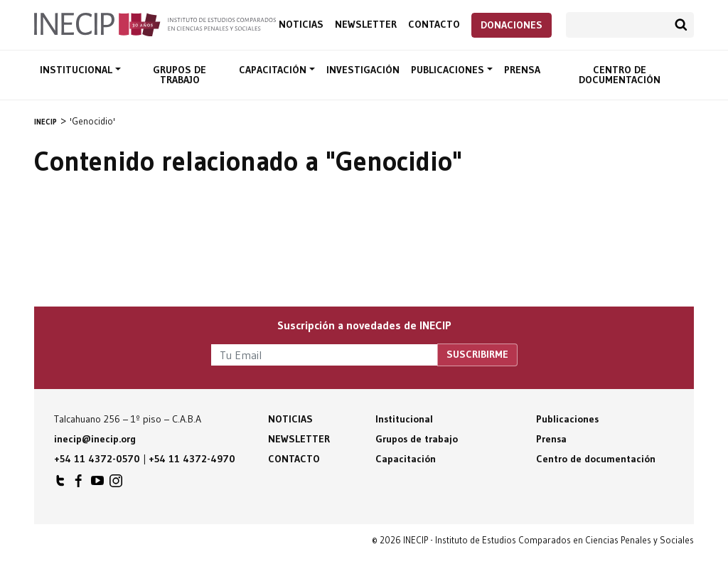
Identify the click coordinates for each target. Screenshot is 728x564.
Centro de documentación (620, 75)
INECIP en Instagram (116, 484)
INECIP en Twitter (60, 484)
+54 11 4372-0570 (97, 459)
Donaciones (512, 25)
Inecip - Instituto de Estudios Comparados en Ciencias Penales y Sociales (155, 23)
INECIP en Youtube (97, 484)
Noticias (301, 25)
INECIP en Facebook (79, 484)
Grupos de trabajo (180, 75)
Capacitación (274, 70)
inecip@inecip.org (95, 439)
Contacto (434, 25)
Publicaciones (449, 70)
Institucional (77, 70)
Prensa (522, 70)
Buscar (681, 25)
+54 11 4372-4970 (192, 459)
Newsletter (366, 25)
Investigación (363, 70)
